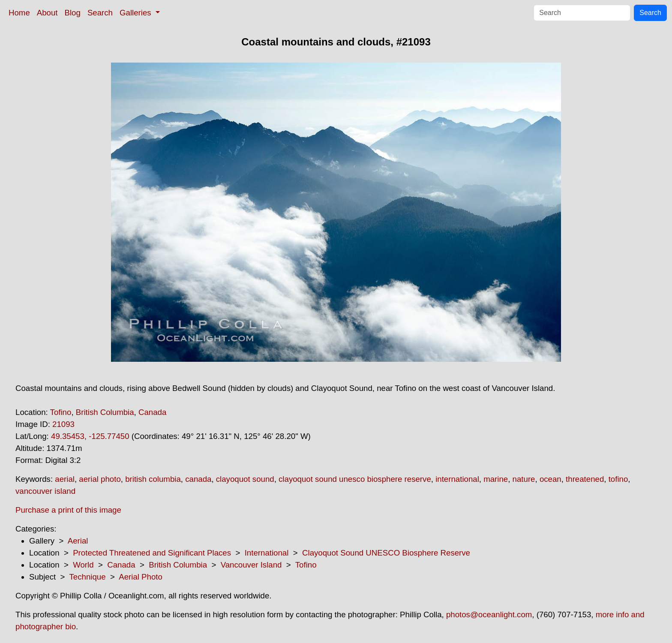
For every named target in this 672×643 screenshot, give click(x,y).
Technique (88, 577)
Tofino (61, 412)
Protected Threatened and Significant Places (152, 553)
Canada (152, 412)
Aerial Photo (141, 577)
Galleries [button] (136, 13)
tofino (618, 479)
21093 (63, 424)
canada (198, 479)
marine (496, 479)
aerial (65, 479)
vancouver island (45, 491)
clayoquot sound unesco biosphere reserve (355, 479)
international (457, 479)
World (83, 565)
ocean (550, 479)
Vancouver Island (251, 565)
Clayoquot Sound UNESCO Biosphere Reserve (386, 553)
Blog (73, 13)
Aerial (78, 541)
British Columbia (105, 412)
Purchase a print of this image (68, 510)
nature (524, 479)
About (47, 13)
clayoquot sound (245, 479)
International (267, 553)
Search (100, 13)
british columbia (153, 479)
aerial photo (100, 479)
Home (19, 13)
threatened (585, 479)
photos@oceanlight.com (489, 614)
